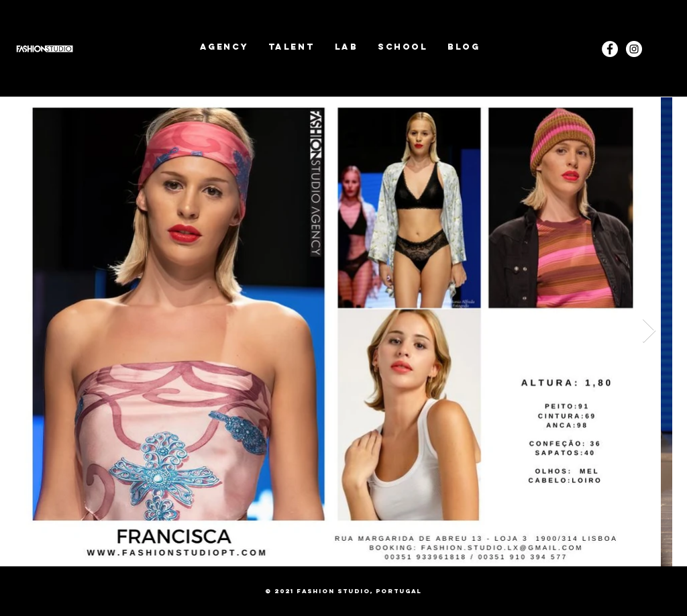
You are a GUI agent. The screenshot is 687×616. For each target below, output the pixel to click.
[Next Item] (649, 331)
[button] (292, 47)
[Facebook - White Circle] (610, 49)
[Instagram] (634, 49)
